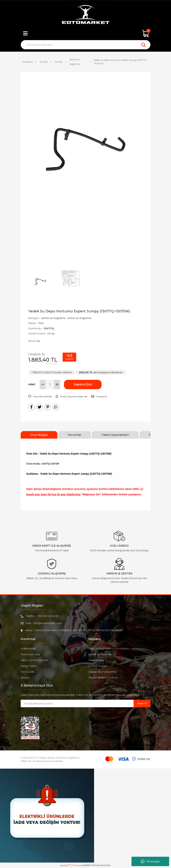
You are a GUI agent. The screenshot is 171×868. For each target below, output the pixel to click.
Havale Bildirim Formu (103, 678)
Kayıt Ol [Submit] (142, 703)
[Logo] (85, 15)
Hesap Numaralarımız (103, 672)
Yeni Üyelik (28, 672)
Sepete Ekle (83, 384)
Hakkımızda (28, 648)
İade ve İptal (96, 660)
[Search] (86, 45)
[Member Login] (86, 33)
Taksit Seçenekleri (115, 435)
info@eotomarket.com (48, 623)
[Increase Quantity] (57, 385)
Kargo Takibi (29, 666)
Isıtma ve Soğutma (53, 318)
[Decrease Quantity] (43, 385)
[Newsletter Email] (77, 703)
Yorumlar (75, 435)
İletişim (25, 678)
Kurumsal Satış (30, 654)
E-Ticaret (77, 865)
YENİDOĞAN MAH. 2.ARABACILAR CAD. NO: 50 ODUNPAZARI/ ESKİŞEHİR (79, 630)
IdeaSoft (65, 865)
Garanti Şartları (98, 666)
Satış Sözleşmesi (99, 648)
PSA (41, 323)
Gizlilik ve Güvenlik (100, 654)
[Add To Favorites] (40, 397)
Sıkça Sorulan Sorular (34, 660)
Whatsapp (150, 861)
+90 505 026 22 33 (48, 616)
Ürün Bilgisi (39, 435)
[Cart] (146, 33)
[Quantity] (50, 385)
